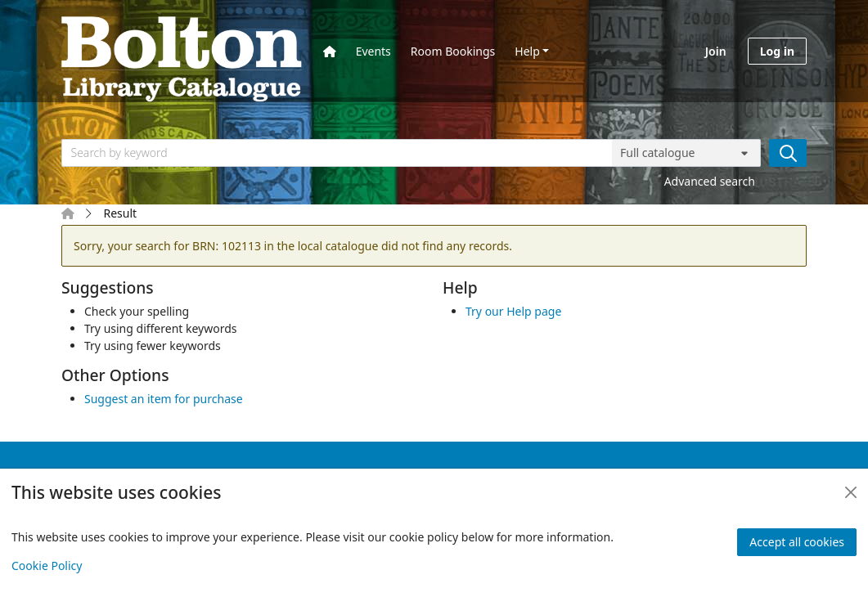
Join (716, 51)
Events (373, 51)
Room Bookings (453, 51)
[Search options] (686, 153)
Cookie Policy (47, 566)
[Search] (788, 153)
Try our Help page (513, 311)
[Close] (851, 492)
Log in (777, 51)
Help (527, 51)
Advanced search (710, 181)
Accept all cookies (797, 542)
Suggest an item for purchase (164, 399)
